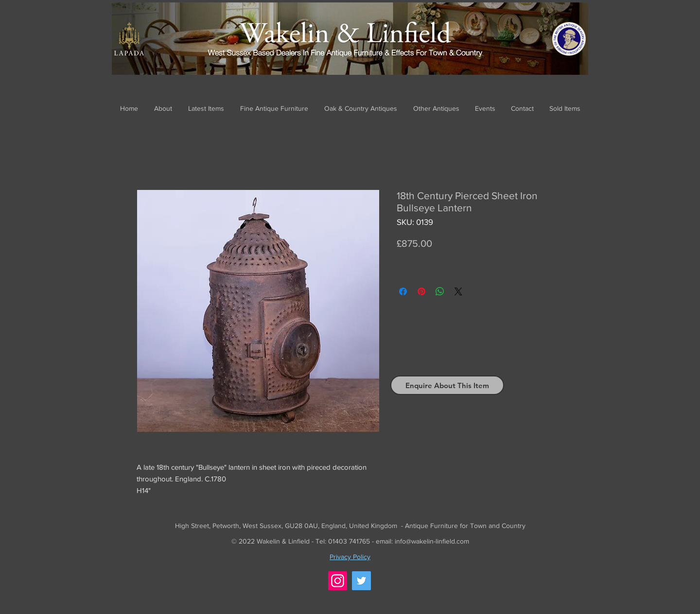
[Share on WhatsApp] (440, 291)
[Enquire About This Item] (447, 385)
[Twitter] (361, 581)
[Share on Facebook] (403, 291)
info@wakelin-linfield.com (432, 541)
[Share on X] (458, 291)
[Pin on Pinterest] (421, 291)
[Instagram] (338, 581)
